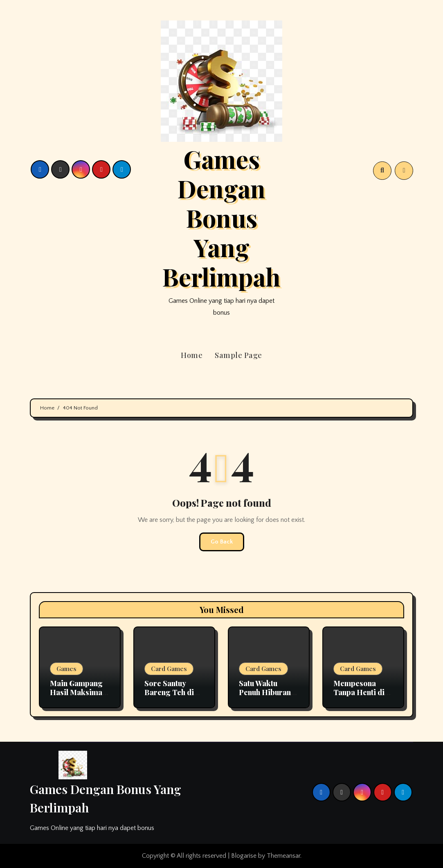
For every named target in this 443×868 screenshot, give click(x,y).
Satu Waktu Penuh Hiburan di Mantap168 (265, 692)
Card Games (169, 669)
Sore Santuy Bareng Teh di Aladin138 (169, 692)
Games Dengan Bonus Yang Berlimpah (221, 217)
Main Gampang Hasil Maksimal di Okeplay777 (77, 692)
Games (66, 669)
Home (192, 355)
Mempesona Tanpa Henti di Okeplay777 (359, 692)
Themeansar (283, 856)
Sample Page (238, 355)
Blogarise (244, 856)
